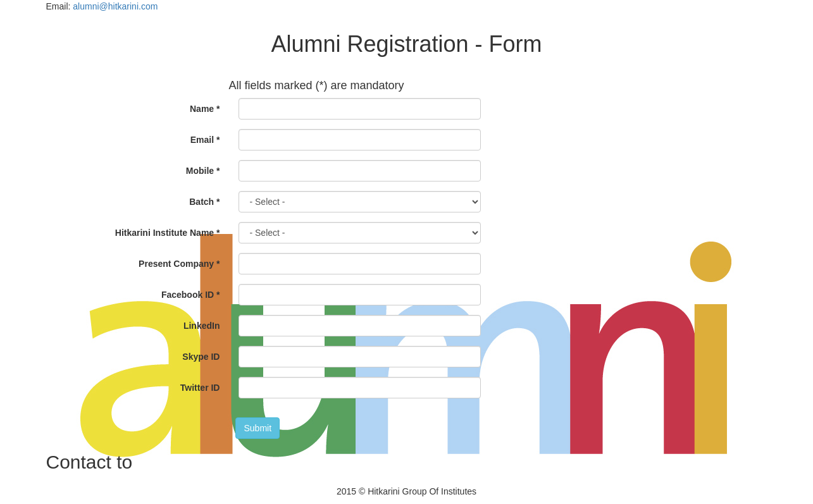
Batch (204, 202)
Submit (258, 428)
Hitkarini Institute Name (168, 233)
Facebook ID (191, 295)
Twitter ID (200, 388)
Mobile (203, 171)
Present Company (179, 264)
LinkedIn (202, 326)
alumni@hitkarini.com (115, 6)
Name (205, 109)
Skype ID (201, 357)
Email (205, 140)
